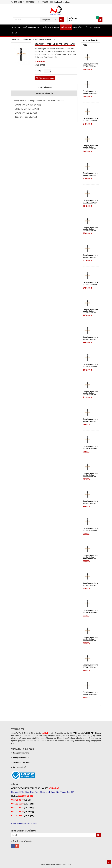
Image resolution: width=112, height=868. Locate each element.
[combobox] (50, 19)
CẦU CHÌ (88, 27)
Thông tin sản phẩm (44, 94)
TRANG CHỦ (16, 27)
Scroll (109, 862)
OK (98, 835)
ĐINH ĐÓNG (78, 27)
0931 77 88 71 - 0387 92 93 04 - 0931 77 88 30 (30, 2)
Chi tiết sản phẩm (44, 87)
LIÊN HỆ (14, 33)
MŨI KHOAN (66, 27)
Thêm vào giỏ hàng (46, 78)
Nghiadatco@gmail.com (60, 2)
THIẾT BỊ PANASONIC (31, 27)
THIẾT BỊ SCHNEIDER (51, 27)
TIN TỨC (97, 27)
